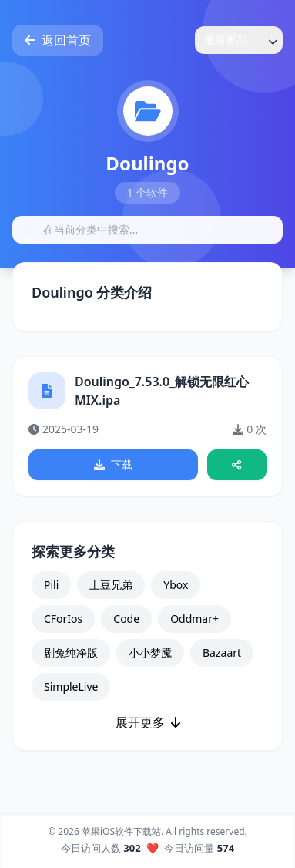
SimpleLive (71, 686)
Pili (51, 585)
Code (126, 619)
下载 (113, 464)
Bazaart (222, 653)
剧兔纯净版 (71, 653)
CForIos (63, 619)
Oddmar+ (194, 619)
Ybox (176, 585)
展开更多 (148, 722)
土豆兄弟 (111, 585)
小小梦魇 (150, 653)
